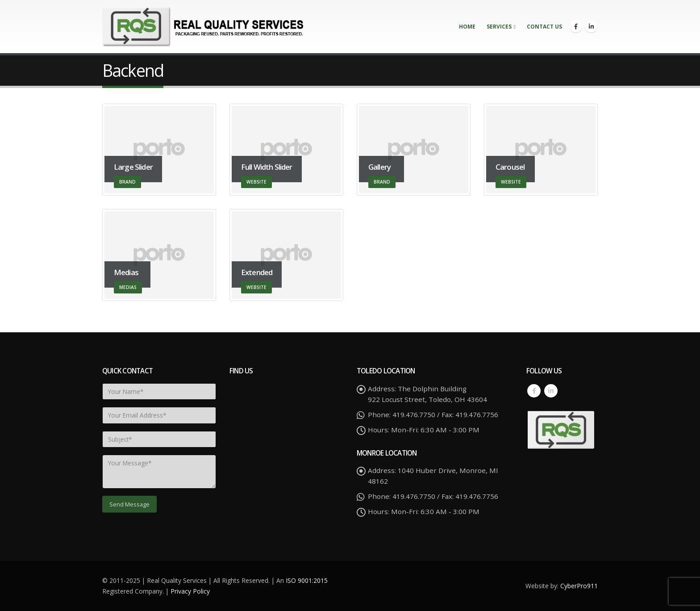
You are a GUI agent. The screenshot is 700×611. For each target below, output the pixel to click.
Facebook (534, 391)
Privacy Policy (190, 591)
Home (467, 27)
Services (499, 27)
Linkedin (551, 391)
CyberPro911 (579, 586)
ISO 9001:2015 (307, 580)
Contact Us (544, 27)
